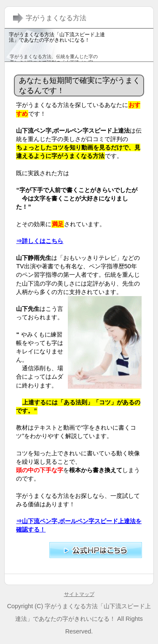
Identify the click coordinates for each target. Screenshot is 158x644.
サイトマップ (79, 594)
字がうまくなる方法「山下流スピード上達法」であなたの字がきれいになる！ (57, 37)
